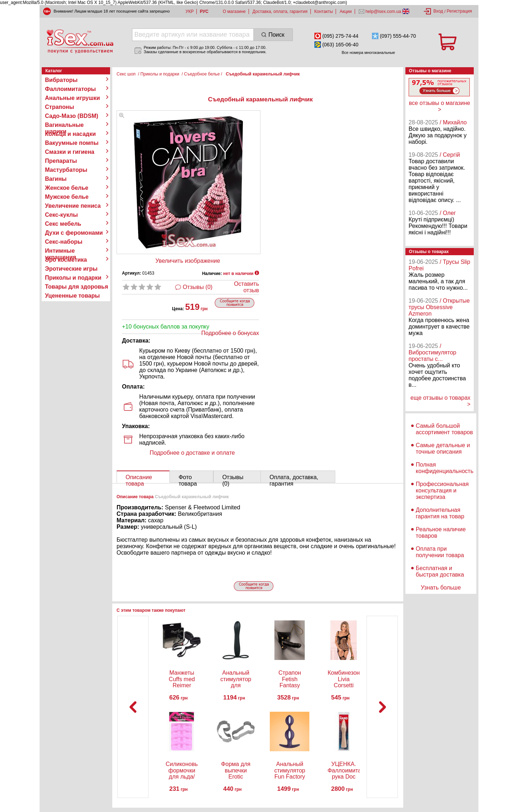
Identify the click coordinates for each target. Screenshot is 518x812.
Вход (438, 11)
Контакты (324, 12)
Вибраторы (61, 80)
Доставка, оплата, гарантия (280, 12)
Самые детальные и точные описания (443, 448)
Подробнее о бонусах (230, 333)
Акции (346, 12)
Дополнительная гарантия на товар (440, 513)
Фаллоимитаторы (71, 89)
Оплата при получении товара (440, 552)
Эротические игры (71, 269)
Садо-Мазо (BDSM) (72, 116)
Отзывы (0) (198, 287)
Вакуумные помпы (72, 143)
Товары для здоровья (76, 287)
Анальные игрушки (72, 98)
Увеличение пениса (73, 206)
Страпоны (60, 107)
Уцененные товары (72, 296)
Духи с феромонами (74, 233)
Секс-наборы (64, 242)
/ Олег (448, 213)
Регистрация (459, 11)
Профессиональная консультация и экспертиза (442, 490)
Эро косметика (66, 260)
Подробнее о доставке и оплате (192, 453)
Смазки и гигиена (70, 152)
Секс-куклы (61, 215)
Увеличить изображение (188, 261)
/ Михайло (453, 122)
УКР (190, 12)
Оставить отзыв (246, 287)
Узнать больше (441, 588)
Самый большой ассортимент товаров (444, 429)
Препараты (61, 161)
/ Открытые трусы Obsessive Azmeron (439, 307)
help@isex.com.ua (383, 12)
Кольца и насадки (70, 134)
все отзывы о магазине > (440, 106)
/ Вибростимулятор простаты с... (433, 352)
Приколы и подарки (73, 278)
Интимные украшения (61, 251)
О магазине (234, 12)
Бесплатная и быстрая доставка (440, 571)
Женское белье (67, 188)
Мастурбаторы (66, 170)
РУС (204, 12)
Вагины (56, 179)
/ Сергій (450, 155)
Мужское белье (67, 197)
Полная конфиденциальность (445, 468)
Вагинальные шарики (64, 125)
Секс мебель (63, 224)
